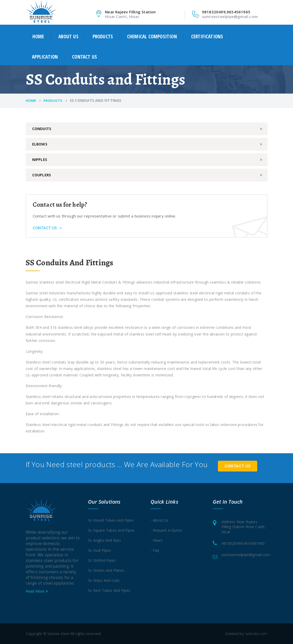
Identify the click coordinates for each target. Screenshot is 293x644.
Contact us (85, 57)
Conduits (42, 129)
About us (68, 37)
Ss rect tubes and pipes (109, 590)
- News (157, 540)
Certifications (207, 37)
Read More (37, 591)
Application (45, 57)
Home (38, 37)
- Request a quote (166, 530)
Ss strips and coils (104, 580)
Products (103, 37)
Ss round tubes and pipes (111, 520)
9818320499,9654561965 (243, 543)
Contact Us (47, 228)
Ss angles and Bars (105, 540)
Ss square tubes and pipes (111, 530)
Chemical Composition (152, 37)
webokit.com (256, 634)
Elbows (40, 144)
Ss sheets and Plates (106, 570)
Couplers (42, 175)
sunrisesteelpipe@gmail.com (230, 16)
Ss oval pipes (100, 550)
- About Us (160, 520)
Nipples (40, 160)
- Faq (155, 550)
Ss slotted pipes (102, 560)
